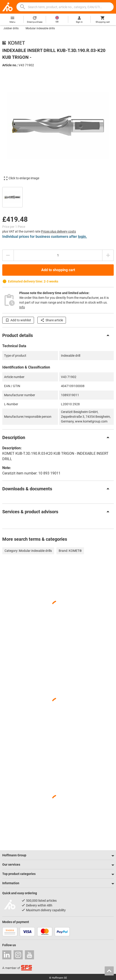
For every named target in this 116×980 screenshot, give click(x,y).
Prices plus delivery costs (58, 231)
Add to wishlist (18, 320)
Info (22, 307)
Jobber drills (11, 28)
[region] (58, 197)
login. (82, 237)
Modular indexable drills (40, 28)
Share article (52, 320)
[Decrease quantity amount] (8, 255)
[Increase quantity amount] (108, 255)
